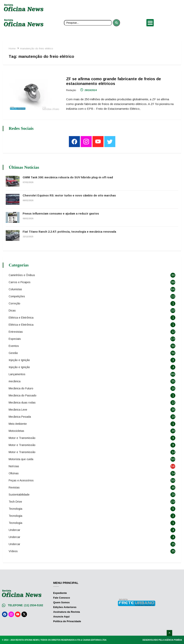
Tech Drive (16, 501)
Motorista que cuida (21, 459)
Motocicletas (17, 430)
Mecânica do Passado (23, 395)
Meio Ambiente (18, 423)
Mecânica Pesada (20, 416)
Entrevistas (16, 331)
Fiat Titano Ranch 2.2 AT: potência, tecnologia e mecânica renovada (70, 231)
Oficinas (14, 473)
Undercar (15, 530)
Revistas (14, 487)
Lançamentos (17, 374)
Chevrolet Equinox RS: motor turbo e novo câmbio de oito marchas (69, 195)
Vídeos (13, 551)
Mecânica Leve (18, 409)
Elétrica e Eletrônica (21, 317)
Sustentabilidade (19, 494)
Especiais (15, 338)
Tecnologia (16, 508)
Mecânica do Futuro (21, 388)
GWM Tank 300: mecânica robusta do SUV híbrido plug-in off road (68, 177)
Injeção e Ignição (19, 360)
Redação (71, 90)
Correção (15, 303)
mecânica (15, 381)
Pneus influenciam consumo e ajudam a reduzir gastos (61, 213)
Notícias (14, 466)
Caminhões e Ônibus (22, 275)
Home (12, 48)
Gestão (13, 353)
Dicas (12, 310)
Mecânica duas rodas (22, 402)
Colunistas (16, 289)
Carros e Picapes (20, 282)
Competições (17, 296)
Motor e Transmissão (22, 438)
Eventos (14, 345)
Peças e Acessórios (21, 480)
